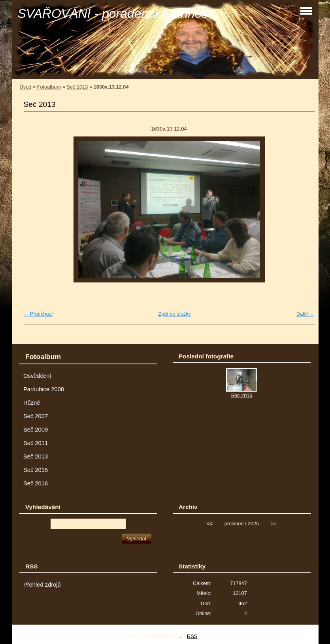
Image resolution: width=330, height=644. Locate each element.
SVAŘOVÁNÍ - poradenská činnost (115, 13)
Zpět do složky (174, 314)
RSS (192, 636)
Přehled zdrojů (42, 585)
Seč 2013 (77, 87)
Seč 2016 (36, 483)
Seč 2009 (36, 430)
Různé (32, 403)
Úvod (26, 87)
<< (210, 524)
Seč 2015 (36, 470)
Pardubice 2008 (44, 389)
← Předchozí (38, 314)
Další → (305, 314)
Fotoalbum (49, 87)
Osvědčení (37, 376)
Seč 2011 (36, 443)
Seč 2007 (36, 416)
